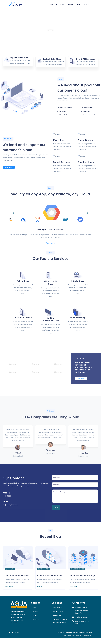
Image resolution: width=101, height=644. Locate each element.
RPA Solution (57, 616)
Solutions (70, 4)
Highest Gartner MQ (20, 60)
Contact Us (86, 4)
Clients (78, 4)
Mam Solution (57, 607)
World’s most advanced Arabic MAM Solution (60, 621)
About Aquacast (60, 4)
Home (52, 4)
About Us (35, 611)
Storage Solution (58, 611)
